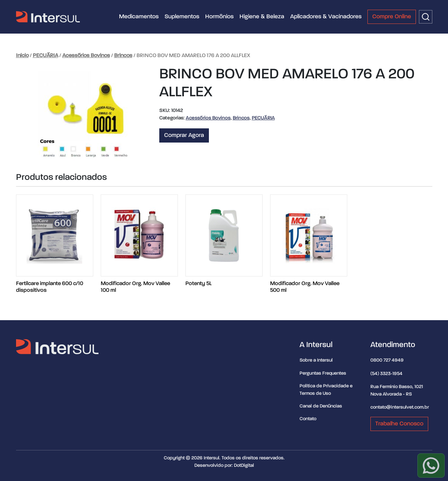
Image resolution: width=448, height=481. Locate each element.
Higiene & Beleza (262, 17)
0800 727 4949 (387, 360)
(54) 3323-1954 (386, 374)
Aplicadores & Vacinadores (326, 17)
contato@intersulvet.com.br (400, 407)
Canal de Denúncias (321, 406)
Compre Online (392, 17)
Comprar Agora (184, 135)
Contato (308, 419)
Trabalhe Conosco (399, 424)
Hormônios (219, 17)
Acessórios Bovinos (86, 56)
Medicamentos (139, 17)
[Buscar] (426, 17)
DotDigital (244, 466)
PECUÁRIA (46, 56)
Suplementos (182, 17)
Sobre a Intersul (316, 360)
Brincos (123, 56)
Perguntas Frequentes (323, 373)
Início (22, 56)
